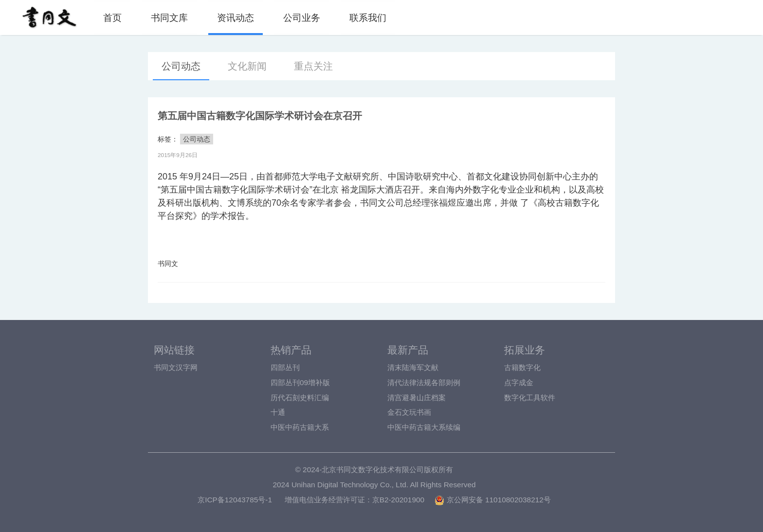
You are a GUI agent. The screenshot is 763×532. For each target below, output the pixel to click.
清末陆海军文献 (413, 367)
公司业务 (302, 18)
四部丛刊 (285, 367)
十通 (278, 412)
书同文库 (169, 18)
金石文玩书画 (409, 412)
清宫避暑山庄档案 (417, 398)
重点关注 (313, 66)
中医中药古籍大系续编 (424, 427)
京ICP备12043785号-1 (235, 500)
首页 (112, 18)
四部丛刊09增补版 (300, 382)
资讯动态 (236, 18)
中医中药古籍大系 (300, 427)
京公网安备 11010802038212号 (492, 500)
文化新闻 (247, 66)
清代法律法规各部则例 (424, 382)
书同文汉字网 (176, 367)
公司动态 (181, 66)
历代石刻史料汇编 (300, 398)
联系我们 (368, 18)
